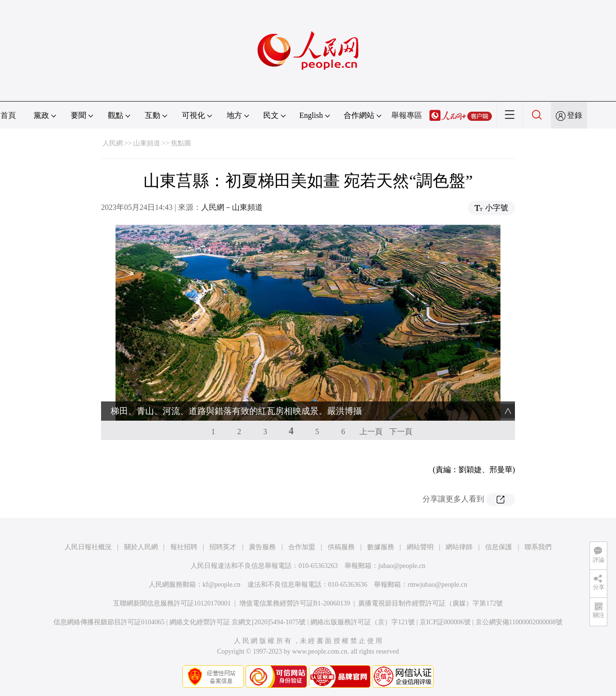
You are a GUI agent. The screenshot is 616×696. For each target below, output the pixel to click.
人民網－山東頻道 (232, 207)
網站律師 (459, 547)
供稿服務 (341, 547)
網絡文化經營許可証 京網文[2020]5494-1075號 (238, 622)
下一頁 (401, 432)
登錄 (575, 115)
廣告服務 (262, 547)
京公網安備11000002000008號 (519, 622)
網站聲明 (420, 547)
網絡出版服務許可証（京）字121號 (363, 622)
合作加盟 (302, 547)
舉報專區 (407, 115)
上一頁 (371, 432)
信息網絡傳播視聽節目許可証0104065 (109, 622)
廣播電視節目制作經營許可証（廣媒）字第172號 (430, 603)
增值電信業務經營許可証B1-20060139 (295, 603)
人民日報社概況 (88, 547)
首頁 (8, 115)
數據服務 (381, 547)
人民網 (113, 143)
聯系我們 (538, 547)
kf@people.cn (222, 585)
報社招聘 (184, 547)
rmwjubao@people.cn (437, 585)
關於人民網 (141, 547)
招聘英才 (223, 547)
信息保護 (499, 547)
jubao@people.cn (402, 566)
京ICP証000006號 (445, 622)
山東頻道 (147, 143)
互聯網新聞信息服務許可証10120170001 (172, 603)
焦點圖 (181, 143)
